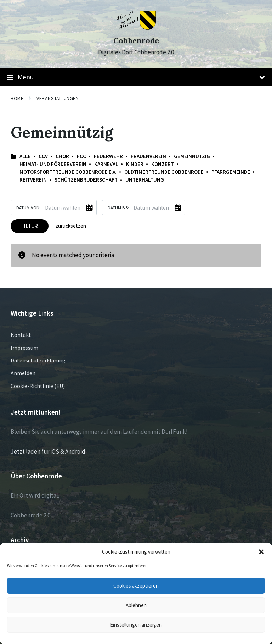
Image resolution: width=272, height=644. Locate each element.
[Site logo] (136, 28)
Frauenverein (148, 156)
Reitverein (33, 180)
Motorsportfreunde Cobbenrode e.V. (68, 172)
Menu (136, 77)
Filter (30, 226)
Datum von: (28, 207)
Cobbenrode (136, 41)
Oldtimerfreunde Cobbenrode (164, 172)
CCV (43, 156)
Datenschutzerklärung (38, 360)
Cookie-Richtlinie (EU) (38, 386)
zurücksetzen (71, 226)
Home (17, 98)
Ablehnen (136, 605)
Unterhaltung (145, 180)
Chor (62, 156)
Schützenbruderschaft (86, 180)
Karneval (106, 164)
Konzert (163, 164)
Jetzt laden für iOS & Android (48, 451)
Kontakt (21, 335)
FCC (81, 156)
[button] (261, 552)
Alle (25, 156)
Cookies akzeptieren (136, 586)
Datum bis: (118, 207)
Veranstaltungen (58, 98)
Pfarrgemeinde (231, 172)
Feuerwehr (108, 156)
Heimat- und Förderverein (53, 164)
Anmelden (23, 373)
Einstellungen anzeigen (136, 625)
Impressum (24, 348)
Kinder (135, 164)
